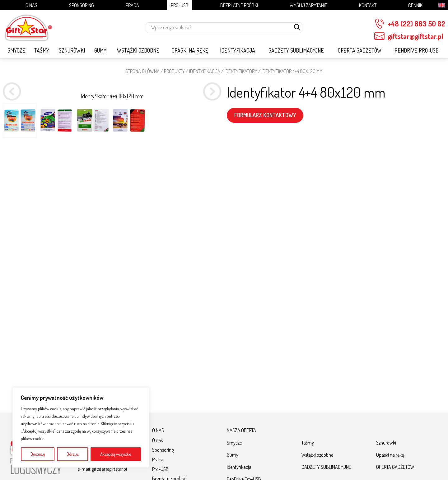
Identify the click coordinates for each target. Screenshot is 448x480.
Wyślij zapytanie (308, 5)
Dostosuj (38, 454)
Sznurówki (72, 50)
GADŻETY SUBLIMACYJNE (296, 50)
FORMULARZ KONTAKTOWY (265, 115)
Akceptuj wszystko (116, 454)
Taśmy (42, 50)
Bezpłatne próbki (239, 5)
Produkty (174, 71)
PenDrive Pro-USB (417, 50)
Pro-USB (180, 5)
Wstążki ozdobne (138, 50)
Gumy (100, 50)
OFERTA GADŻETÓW (360, 50)
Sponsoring (82, 5)
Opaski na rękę (190, 50)
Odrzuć (73, 454)
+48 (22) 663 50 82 (410, 24)
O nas (31, 5)
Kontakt (368, 5)
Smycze (16, 50)
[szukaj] (297, 28)
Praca (132, 5)
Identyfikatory (241, 71)
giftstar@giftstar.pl (409, 36)
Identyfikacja (238, 50)
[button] (212, 170)
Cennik (415, 5)
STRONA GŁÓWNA (142, 71)
